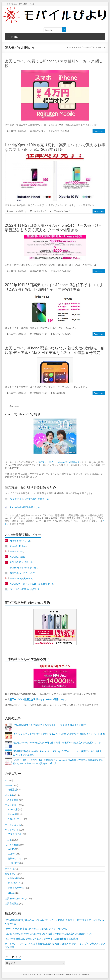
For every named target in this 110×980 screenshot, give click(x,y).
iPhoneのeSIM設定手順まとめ (25, 507)
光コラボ (9, 869)
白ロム (11, 893)
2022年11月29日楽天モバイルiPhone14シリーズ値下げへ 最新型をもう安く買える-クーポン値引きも (54, 227)
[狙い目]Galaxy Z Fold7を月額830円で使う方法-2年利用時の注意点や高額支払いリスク (57, 742)
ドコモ (8, 840)
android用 (13, 809)
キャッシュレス (13, 825)
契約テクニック (16, 858)
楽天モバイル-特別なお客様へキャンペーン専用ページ (37, 699)
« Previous (14, 406)
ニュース (12, 854)
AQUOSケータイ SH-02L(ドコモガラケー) (31, 584)
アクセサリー (12, 805)
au (6, 780)
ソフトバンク (12, 830)
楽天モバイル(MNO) (60, 131)
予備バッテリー (16, 819)
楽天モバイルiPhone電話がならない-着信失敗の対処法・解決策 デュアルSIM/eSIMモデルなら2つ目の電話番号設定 (55, 350)
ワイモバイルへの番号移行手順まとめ (30, 499)
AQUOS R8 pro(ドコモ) (22, 562)
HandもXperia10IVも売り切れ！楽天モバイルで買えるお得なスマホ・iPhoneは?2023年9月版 (55, 147)
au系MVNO (14, 878)
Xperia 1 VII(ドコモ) (20, 541)
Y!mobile (9, 795)
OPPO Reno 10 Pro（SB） (23, 573)
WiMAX (12, 849)
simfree (9, 785)
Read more (99, 131)
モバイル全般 (12, 845)
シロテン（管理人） (18, 131)
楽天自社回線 (59, 393)
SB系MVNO (14, 883)
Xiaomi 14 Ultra (18, 546)
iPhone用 (12, 814)
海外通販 (12, 789)
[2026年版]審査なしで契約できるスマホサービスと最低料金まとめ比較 (49, 725)
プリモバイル (15, 834)
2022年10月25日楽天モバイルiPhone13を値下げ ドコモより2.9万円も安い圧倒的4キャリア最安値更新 (54, 287)
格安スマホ (11, 874)
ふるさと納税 (12, 800)
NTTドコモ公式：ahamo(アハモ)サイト (60, 462)
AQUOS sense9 (18, 557)
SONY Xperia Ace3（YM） (24, 568)
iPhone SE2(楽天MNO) (21, 578)
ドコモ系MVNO (16, 888)
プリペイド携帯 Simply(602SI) (25, 589)
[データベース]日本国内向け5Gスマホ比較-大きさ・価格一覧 (36, 929)
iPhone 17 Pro (16, 551)
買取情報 (15, 863)
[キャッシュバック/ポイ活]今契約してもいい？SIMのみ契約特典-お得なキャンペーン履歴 (59, 734)
